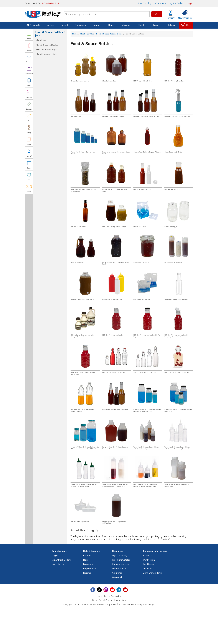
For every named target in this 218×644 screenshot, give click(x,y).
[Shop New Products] (184, 14)
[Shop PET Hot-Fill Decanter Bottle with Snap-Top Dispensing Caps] (178, 341)
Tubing (171, 25)
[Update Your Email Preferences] (125, 626)
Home (75, 34)
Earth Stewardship (152, 609)
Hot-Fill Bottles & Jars (48, 49)
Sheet (141, 25)
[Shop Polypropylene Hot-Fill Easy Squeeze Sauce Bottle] (116, 461)
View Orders (61, 596)
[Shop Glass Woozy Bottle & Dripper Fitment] (147, 145)
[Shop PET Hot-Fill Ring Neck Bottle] (178, 68)
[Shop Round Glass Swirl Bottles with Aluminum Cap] (85, 420)
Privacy (99, 632)
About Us (148, 591)
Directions (88, 600)
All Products (33, 25)
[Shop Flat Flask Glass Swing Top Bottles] (178, 381)
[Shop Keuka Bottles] (85, 104)
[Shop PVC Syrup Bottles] (85, 260)
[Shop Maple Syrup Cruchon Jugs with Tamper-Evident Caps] (85, 339)
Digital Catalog (120, 591)
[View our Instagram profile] (106, 626)
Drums (95, 25)
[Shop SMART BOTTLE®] (147, 221)
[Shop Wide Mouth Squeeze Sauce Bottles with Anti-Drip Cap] (147, 461)
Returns (87, 609)
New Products (119, 604)
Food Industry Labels (47, 54)
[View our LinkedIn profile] (119, 626)
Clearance (161, 3)
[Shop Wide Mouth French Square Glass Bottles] (85, 145)
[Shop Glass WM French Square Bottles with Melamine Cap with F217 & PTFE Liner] (85, 462)
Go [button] (157, 14)
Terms (107, 632)
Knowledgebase (120, 600)
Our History (149, 600)
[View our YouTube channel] (112, 626)
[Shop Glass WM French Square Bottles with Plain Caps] (178, 420)
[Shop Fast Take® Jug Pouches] (147, 299)
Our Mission (149, 596)
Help (86, 596)
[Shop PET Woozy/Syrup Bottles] (147, 182)
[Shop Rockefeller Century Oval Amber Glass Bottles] (116, 145)
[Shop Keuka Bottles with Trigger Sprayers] (178, 106)
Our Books (148, 604)
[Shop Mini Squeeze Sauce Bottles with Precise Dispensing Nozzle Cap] (147, 504)
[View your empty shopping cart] (186, 25)
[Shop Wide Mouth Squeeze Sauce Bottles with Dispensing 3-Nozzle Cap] (116, 504)
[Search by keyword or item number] (107, 14)
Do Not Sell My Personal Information (109, 636)
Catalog (145, 3)
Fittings (110, 25)
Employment (90, 604)
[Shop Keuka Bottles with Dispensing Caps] (147, 106)
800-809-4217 (51, 3)
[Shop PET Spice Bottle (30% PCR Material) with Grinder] (85, 183)
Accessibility (117, 632)
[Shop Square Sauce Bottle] (85, 221)
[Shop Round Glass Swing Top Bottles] (116, 381)
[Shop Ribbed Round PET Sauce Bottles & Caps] (116, 183)
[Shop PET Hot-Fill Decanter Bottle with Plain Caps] (147, 339)
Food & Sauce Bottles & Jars (109, 34)
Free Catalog (121, 596)
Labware (126, 25)
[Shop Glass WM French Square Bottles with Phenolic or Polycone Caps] (147, 421)
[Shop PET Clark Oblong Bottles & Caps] (116, 222)
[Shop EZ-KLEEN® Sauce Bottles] (178, 260)
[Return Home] (43, 15)
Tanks (156, 25)
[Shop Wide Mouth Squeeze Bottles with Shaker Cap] (178, 503)
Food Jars (42, 40)
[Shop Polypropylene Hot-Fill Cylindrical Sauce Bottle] (116, 544)
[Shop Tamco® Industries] (170, 14)
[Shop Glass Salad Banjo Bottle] (178, 143)
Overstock (117, 613)
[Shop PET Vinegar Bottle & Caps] (147, 68)
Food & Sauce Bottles (48, 45)
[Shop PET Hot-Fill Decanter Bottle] (116, 338)
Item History (58, 600)
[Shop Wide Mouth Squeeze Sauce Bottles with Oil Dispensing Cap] (85, 504)
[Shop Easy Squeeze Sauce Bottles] (116, 299)
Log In (190, 3)
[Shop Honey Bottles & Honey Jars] (85, 68)
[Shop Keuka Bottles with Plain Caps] (116, 104)
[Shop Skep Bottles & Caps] (116, 68)
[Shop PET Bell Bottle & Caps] (178, 182)
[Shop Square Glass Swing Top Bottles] (147, 381)
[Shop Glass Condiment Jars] (147, 260)
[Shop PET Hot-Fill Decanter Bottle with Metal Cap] (85, 381)
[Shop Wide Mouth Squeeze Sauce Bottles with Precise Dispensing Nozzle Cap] (178, 462)
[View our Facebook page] (93, 626)
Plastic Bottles (87, 34)
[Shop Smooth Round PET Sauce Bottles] (178, 300)
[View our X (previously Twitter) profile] (99, 626)
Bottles (50, 25)
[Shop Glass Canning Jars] (178, 221)
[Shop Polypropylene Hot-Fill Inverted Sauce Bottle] (116, 261)
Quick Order (177, 3)
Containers (80, 25)
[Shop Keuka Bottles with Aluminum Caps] (116, 420)
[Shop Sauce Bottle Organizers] (85, 543)
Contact (87, 591)
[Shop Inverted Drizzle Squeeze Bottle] (85, 300)
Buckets (65, 25)
